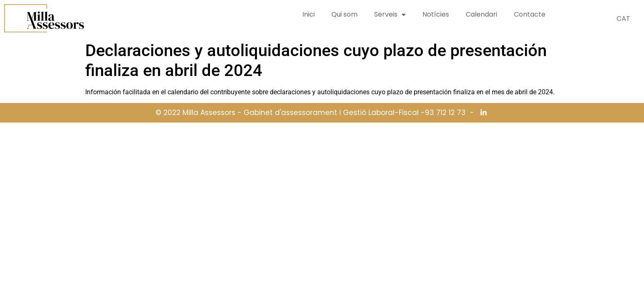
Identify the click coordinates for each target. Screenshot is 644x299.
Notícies (436, 14)
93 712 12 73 (445, 113)
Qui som (344, 14)
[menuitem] (623, 19)
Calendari (481, 14)
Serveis (390, 15)
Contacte (530, 14)
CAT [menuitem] (623, 18)
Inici (308, 14)
